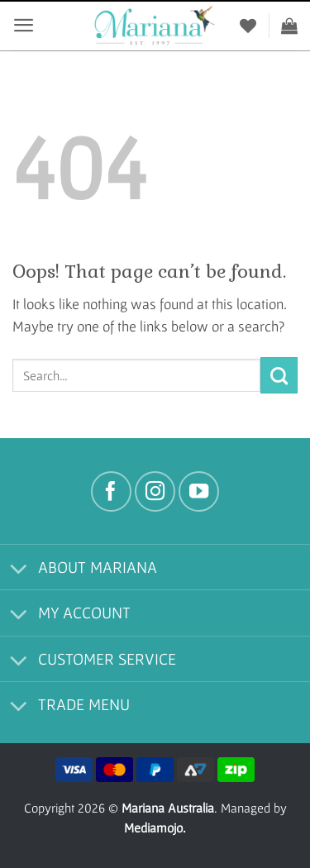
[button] (24, 25)
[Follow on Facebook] (111, 491)
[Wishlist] (248, 26)
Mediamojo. (155, 827)
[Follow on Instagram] (155, 491)
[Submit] (279, 375)
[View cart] (289, 26)
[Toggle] (19, 570)
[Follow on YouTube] (199, 491)
